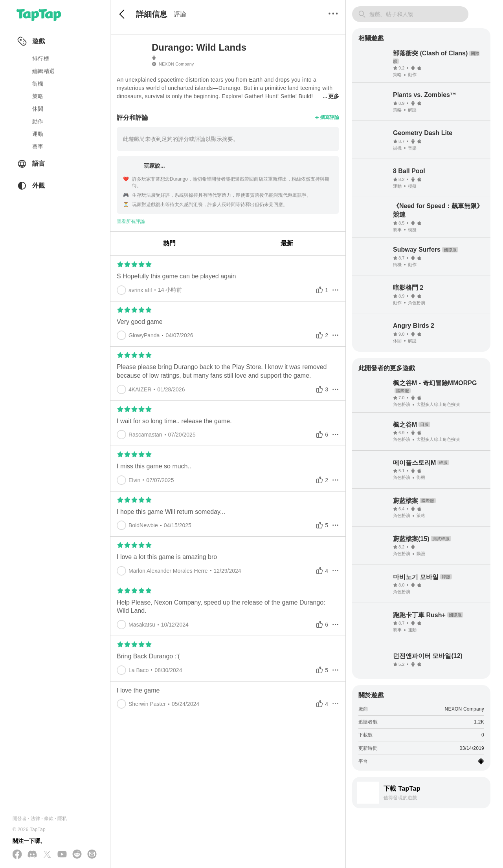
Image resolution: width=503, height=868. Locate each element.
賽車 (38, 146)
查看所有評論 (131, 221)
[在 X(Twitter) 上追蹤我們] (47, 855)
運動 (38, 134)
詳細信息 (152, 14)
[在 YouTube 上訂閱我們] (62, 855)
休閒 (38, 109)
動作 (38, 121)
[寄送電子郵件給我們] (92, 855)
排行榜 (41, 58)
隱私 (62, 819)
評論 (180, 14)
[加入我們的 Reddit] (77, 855)
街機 (38, 84)
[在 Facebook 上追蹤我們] (17, 855)
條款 (49, 819)
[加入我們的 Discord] (32, 855)
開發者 (20, 819)
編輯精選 (43, 71)
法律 (35, 819)
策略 (38, 96)
